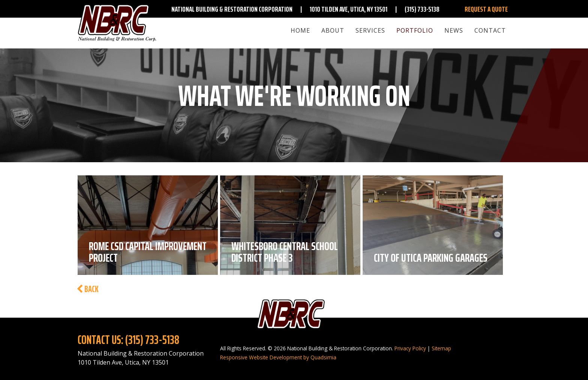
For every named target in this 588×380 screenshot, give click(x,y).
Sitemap (441, 348)
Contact (490, 30)
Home (300, 30)
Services (370, 30)
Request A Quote (486, 9)
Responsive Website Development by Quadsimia (278, 357)
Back (88, 289)
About (333, 30)
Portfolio (415, 30)
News (454, 30)
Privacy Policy (410, 348)
